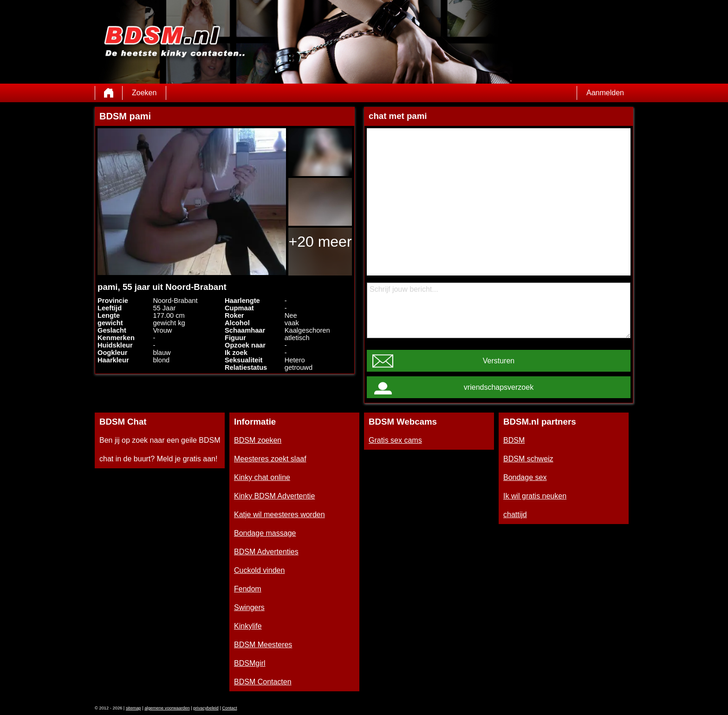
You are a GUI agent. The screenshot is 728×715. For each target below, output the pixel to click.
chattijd (515, 515)
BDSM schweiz (528, 459)
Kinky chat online (262, 477)
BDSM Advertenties (266, 552)
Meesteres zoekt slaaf (270, 459)
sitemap (133, 708)
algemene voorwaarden (167, 708)
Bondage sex (525, 477)
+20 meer (320, 242)
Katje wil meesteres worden (279, 515)
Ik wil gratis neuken (535, 496)
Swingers (249, 607)
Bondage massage (265, 533)
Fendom (248, 589)
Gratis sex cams (395, 440)
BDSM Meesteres (263, 645)
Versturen (499, 361)
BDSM (514, 440)
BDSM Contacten (263, 682)
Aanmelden (605, 93)
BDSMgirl (250, 663)
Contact (229, 708)
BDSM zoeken (258, 440)
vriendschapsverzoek (499, 387)
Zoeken (144, 93)
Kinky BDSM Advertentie (274, 496)
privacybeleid (206, 708)
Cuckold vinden (259, 570)
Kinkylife (248, 626)
